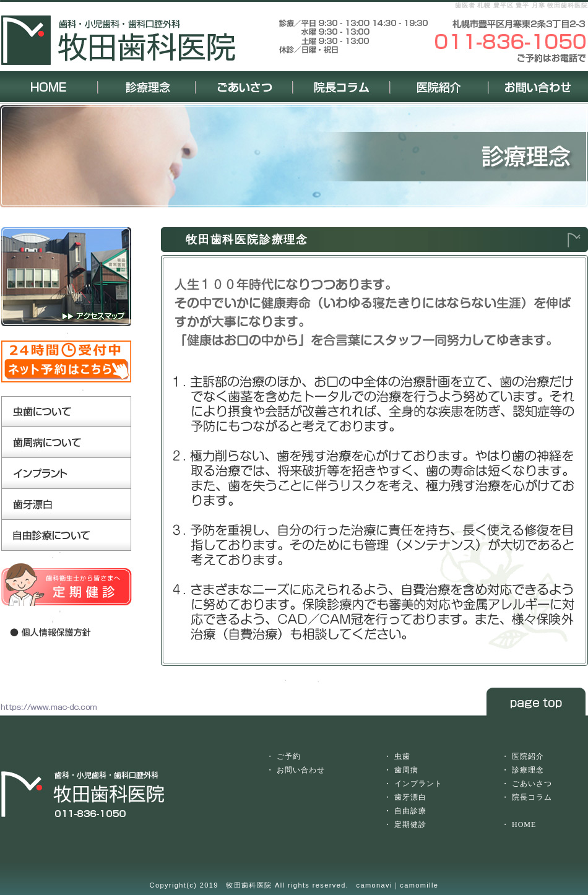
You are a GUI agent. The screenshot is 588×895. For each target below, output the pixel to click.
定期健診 (410, 824)
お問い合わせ (301, 770)
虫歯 (402, 756)
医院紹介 (528, 756)
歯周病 (406, 770)
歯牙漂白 (410, 797)
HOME (524, 824)
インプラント (418, 784)
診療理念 (528, 770)
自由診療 (410, 811)
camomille (419, 885)
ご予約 (289, 756)
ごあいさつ (532, 784)
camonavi (374, 885)
